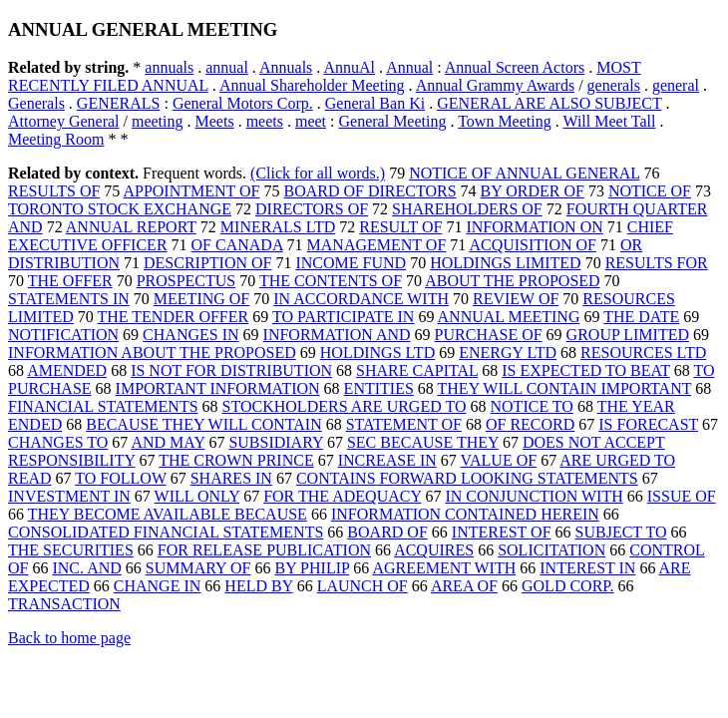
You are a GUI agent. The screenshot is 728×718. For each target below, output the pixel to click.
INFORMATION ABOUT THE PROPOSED (152, 353)
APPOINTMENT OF (191, 191)
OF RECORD (530, 424)
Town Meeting (505, 121)
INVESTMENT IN (69, 496)
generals (614, 85)
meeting (158, 121)
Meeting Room (56, 139)
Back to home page (69, 638)
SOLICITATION (551, 550)
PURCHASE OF (489, 335)
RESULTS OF (54, 191)
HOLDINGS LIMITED (506, 263)
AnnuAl (349, 67)
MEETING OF (201, 299)
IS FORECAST (648, 424)
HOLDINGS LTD (377, 353)
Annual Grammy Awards (495, 85)
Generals (36, 103)
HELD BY (258, 586)
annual (227, 67)
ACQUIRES (434, 550)
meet (311, 121)
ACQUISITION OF (533, 245)
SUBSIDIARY (276, 442)
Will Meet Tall (609, 121)
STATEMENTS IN (69, 299)
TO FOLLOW (120, 478)
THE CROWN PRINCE (236, 460)
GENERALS (119, 103)
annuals (169, 67)
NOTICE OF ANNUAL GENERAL (524, 173)
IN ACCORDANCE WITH (361, 299)
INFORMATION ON (534, 227)
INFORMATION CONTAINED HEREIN (465, 514)
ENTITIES (379, 388)
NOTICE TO (532, 406)
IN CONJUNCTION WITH (534, 496)
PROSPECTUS (186, 281)
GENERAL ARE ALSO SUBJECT (549, 103)
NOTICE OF (650, 191)
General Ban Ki (375, 103)
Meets (215, 121)
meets (265, 121)
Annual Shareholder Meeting (312, 85)
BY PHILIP (312, 568)
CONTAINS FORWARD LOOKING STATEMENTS (467, 478)
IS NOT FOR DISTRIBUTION (231, 370)
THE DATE (641, 317)
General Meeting (393, 121)
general (676, 85)
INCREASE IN (387, 460)
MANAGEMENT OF (377, 245)
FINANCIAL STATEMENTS (103, 406)
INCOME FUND (351, 263)
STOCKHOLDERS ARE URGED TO (345, 406)
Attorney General (64, 121)
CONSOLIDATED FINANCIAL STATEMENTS (166, 532)
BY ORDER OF (533, 191)
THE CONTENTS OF (331, 281)
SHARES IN (231, 478)
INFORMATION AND (337, 335)
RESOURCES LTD (643, 353)
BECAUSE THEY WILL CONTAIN (203, 424)
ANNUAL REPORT (131, 227)
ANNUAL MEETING (509, 317)
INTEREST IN (587, 568)
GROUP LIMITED (628, 335)
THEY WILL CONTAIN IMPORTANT (565, 388)
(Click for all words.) (318, 173)
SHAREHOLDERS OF (467, 209)
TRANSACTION (64, 604)
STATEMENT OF (404, 424)
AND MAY (168, 442)
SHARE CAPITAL (417, 370)
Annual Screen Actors (515, 67)
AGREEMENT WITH (444, 568)
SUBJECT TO (621, 532)
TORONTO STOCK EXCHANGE (120, 209)
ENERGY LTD (508, 353)
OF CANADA (237, 245)
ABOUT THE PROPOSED (512, 281)
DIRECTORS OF (312, 209)
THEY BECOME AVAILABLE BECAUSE (168, 514)
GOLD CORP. (567, 586)
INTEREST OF (502, 532)
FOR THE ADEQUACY (342, 496)
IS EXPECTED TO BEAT (585, 370)
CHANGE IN (158, 586)
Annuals (286, 67)
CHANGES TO (58, 442)
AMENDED (67, 370)
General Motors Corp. (243, 103)
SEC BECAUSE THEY (423, 442)
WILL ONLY (197, 496)
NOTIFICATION (63, 335)
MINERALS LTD (278, 227)
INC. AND (86, 568)
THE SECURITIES (71, 550)
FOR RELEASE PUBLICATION (264, 550)
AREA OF (464, 586)
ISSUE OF (682, 496)
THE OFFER (70, 281)
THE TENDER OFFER (173, 317)
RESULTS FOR (657, 263)
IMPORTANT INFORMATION (218, 388)
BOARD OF (387, 532)
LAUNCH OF (363, 586)
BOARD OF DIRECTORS (370, 191)
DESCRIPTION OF (207, 263)
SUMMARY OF (198, 568)
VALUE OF (499, 460)
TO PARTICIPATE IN (343, 317)
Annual (409, 67)
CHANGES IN (190, 335)
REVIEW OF (516, 299)
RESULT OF (400, 227)
